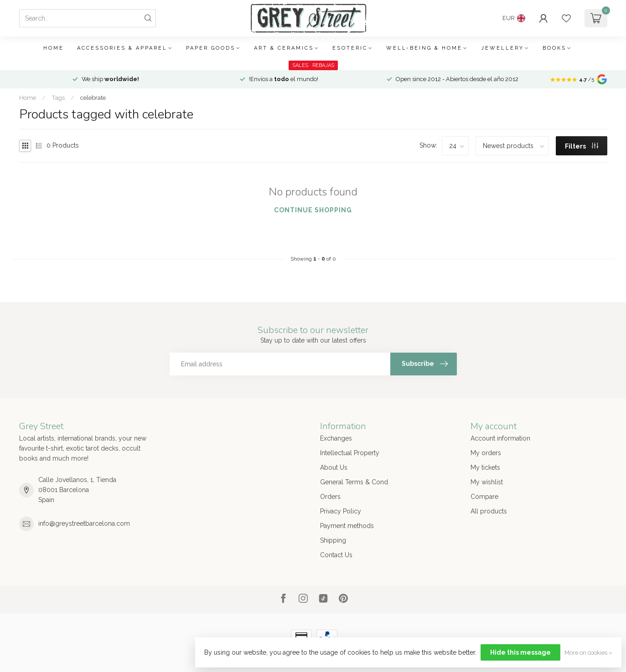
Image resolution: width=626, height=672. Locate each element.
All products (489, 511)
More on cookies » (588, 653)
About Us (334, 467)
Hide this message (520, 652)
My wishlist (487, 482)
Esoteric (350, 48)
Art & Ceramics (284, 48)
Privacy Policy (341, 511)
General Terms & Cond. (355, 482)
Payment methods (347, 526)
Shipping (333, 540)
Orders (330, 497)
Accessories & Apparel (122, 48)
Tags (58, 97)
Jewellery (502, 48)
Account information (500, 438)
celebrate (93, 97)
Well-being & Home (424, 48)
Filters (582, 146)
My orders (486, 453)
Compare (484, 497)
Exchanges (336, 438)
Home (54, 48)
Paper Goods (211, 48)
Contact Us (336, 555)
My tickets (485, 467)
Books (554, 48)
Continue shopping (313, 210)
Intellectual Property (350, 453)
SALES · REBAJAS (313, 65)
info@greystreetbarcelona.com (84, 523)
